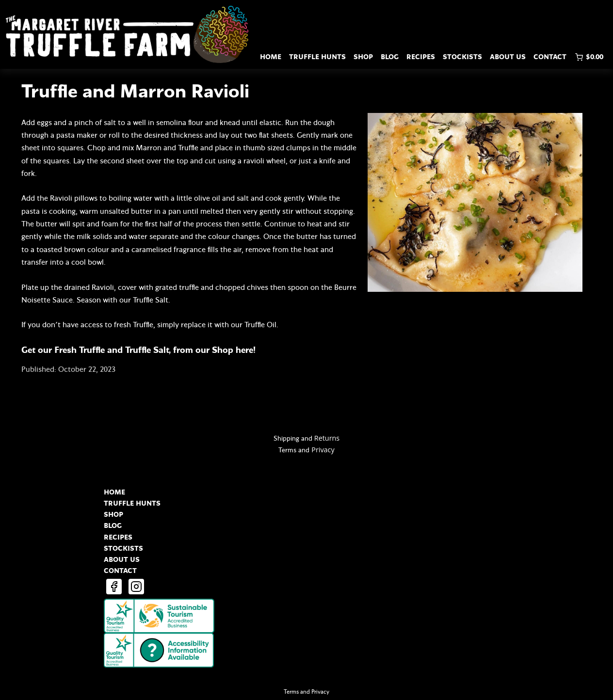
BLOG (390, 57)
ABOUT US (508, 57)
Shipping (286, 438)
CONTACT (550, 57)
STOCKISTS (462, 57)
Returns (327, 438)
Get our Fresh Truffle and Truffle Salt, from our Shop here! (140, 350)
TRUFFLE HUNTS (317, 57)
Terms (287, 450)
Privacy (323, 450)
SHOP (363, 57)
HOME (271, 57)
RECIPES (421, 57)
